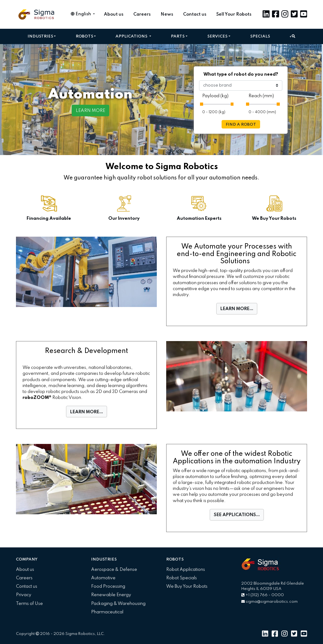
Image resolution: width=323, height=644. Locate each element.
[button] (293, 36)
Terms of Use (29, 604)
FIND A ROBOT (241, 125)
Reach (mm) (261, 96)
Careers (142, 14)
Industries (40, 36)
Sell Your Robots (234, 14)
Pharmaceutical (107, 612)
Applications (132, 36)
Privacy (24, 595)
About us (114, 14)
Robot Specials (182, 578)
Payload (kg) (215, 96)
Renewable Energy (111, 595)
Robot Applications (186, 570)
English (81, 14)
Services (217, 36)
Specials (260, 36)
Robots (85, 36)
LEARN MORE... (237, 309)
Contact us (195, 14)
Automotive (103, 578)
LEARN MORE (90, 111)
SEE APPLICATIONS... (237, 515)
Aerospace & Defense (114, 570)
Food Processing (108, 586)
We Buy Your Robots (187, 586)
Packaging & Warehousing (118, 604)
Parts (178, 36)
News (167, 14)
